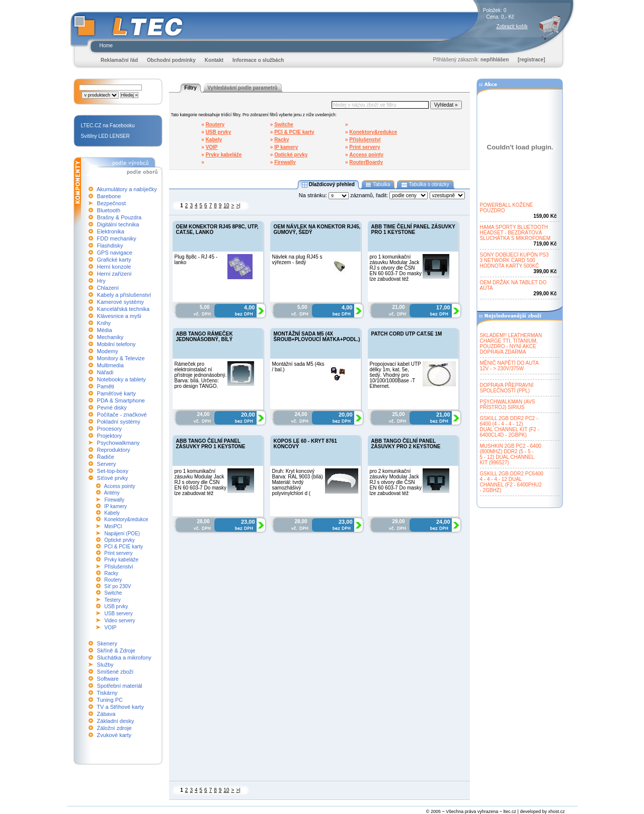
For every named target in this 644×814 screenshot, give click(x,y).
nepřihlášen (495, 60)
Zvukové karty (114, 735)
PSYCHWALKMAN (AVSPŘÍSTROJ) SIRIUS (508, 404)
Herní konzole (114, 267)
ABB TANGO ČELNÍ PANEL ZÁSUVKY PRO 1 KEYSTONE (211, 444)
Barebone (109, 196)
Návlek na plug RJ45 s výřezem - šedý (297, 260)
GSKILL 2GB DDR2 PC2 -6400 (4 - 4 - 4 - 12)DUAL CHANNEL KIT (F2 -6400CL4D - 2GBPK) (510, 427)
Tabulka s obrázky (425, 185)
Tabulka (378, 185)
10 (226, 206)
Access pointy (120, 486)
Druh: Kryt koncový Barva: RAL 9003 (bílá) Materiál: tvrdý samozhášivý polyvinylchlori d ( (298, 482)
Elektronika (111, 231)
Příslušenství (119, 567)
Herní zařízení (114, 274)
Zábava (106, 714)
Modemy (108, 351)
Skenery (107, 643)
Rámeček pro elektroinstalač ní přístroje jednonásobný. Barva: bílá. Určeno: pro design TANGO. (201, 375)
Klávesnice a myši (119, 316)
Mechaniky (110, 337)
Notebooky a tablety (122, 379)
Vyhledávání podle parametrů (242, 88)
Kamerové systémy (121, 302)
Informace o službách (258, 60)
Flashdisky (110, 246)
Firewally (114, 500)
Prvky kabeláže (121, 560)
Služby (105, 665)
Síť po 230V (117, 586)
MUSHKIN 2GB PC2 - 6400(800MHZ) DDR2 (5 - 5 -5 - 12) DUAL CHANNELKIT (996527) (511, 454)
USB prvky (116, 606)
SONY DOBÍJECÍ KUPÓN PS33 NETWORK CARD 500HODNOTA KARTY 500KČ (514, 260)
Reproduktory (114, 450)
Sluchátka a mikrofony (124, 658)
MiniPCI (113, 526)
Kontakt (214, 60)
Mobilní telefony (116, 344)
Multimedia (110, 365)
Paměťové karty (117, 393)
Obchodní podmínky (171, 60)
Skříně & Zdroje (116, 650)
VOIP (111, 628)
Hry (101, 281)
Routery (113, 580)
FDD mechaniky (117, 238)
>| (238, 206)
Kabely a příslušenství (124, 295)
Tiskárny (107, 693)
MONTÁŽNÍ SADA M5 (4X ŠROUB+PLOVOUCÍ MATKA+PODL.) (317, 337)
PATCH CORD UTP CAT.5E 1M (407, 334)
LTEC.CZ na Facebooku (108, 126)
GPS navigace (115, 253)
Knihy (104, 323)
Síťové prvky (113, 478)
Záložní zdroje (114, 728)
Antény (112, 493)
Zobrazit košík (512, 26)
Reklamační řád (119, 60)
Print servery (118, 553)
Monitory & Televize (121, 358)
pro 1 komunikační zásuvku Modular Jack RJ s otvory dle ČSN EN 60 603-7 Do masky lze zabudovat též (396, 268)
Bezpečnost (111, 203)
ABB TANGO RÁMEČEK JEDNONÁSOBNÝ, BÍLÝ (205, 337)
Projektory (110, 436)
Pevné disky (112, 408)
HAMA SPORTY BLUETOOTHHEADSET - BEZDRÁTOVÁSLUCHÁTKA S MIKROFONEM (515, 233)
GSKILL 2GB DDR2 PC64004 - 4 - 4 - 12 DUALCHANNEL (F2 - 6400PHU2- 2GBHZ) (512, 482)
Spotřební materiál (120, 686)
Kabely (112, 513)
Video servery (120, 621)
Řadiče (106, 457)
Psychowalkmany (118, 443)
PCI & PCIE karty (124, 547)
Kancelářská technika (124, 309)
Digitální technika (118, 224)
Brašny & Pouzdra (119, 217)
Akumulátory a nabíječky (127, 189)
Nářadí (105, 372)
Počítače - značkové (122, 415)
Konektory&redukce (126, 519)
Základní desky (116, 721)
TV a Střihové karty (120, 707)
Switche (113, 593)
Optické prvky (119, 540)
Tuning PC (110, 700)
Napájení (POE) (123, 534)
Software (108, 679)
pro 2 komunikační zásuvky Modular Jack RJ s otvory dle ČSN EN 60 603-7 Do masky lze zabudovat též (396, 482)
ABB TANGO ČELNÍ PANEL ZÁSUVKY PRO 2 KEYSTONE (406, 444)
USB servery (119, 614)
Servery (107, 464)
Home (106, 46)
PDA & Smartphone (121, 400)
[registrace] (531, 60)
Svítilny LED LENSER (105, 136)
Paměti (106, 386)
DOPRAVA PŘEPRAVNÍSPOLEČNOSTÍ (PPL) (507, 388)
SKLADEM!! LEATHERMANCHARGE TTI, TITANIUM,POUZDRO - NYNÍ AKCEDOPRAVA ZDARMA (511, 344)
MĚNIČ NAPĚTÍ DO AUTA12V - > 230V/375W (509, 366)
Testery (113, 600)
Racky (111, 573)
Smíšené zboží (115, 672)
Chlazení (108, 288)
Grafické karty (114, 260)
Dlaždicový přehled (328, 185)
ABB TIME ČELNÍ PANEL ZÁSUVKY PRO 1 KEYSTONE (413, 229)
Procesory (110, 429)
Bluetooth (109, 210)
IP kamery (115, 506)
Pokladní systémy (119, 422)
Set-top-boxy (113, 471)
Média (105, 330)
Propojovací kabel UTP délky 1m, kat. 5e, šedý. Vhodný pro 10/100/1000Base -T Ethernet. (395, 375)
